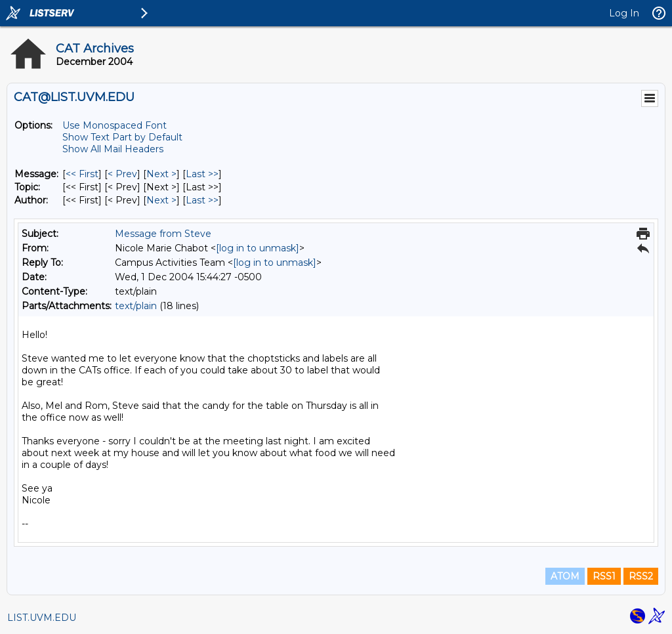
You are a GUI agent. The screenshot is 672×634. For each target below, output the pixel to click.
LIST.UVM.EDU (42, 618)
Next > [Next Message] (161, 174)
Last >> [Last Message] (202, 174)
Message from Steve (163, 234)
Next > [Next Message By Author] (161, 200)
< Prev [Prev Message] (122, 174)
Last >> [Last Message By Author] (202, 200)
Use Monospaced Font (115, 125)
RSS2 (641, 576)
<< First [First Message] (82, 174)
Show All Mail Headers (113, 149)
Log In (624, 13)
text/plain (136, 306)
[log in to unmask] (258, 248)
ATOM (565, 576)
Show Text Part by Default (122, 137)
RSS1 (604, 576)
